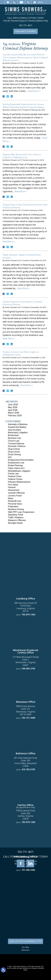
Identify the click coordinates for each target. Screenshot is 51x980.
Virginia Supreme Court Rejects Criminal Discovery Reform (22, 303)
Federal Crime (15, 476)
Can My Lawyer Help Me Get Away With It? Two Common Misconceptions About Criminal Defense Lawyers (25, 57)
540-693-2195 (28, 791)
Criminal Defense (16, 444)
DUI (10, 457)
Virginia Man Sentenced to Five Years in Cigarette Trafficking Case (22, 156)
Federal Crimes (15, 479)
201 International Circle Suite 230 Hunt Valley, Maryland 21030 (25, 884)
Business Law (15, 438)
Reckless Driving (16, 509)
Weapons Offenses (17, 520)
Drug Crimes (14, 449)
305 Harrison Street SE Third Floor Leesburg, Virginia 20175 (26, 729)
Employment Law (16, 463)
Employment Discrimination (21, 460)
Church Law (14, 441)
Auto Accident (14, 430)
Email (21, 2)
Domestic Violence (17, 446)
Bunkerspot (13, 435)
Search (28, 2)
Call (14, 2)
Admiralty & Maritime (18, 424)
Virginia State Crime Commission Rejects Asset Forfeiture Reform (25, 206)
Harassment (14, 490)
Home (8, 2)
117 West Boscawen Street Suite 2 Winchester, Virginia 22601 (25, 783)
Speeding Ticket (15, 515)
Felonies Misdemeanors (19, 482)
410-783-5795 (28, 891)
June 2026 (13, 405)
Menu (40, 2)
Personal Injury (15, 504)
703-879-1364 (28, 737)
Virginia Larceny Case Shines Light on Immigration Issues (21, 353)
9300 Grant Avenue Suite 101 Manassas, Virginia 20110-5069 (25, 832)
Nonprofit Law (15, 501)
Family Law (13, 474)
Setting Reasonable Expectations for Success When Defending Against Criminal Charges (23, 106)
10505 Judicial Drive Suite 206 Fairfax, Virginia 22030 (25, 937)
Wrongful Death (15, 523)
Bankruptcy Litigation (18, 433)
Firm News (13, 485)
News (11, 498)
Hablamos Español (26, 31)
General (12, 487)
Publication (13, 507)
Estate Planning (15, 465)
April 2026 (13, 410)
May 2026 (13, 407)
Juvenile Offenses (16, 493)
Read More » (34, 91)
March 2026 (14, 413)
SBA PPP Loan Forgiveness (21, 512)
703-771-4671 (26, 25)
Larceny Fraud (15, 496)
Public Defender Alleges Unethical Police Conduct (22, 256)
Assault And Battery (17, 427)
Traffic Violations (16, 517)
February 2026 (15, 416)
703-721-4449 (28, 840)
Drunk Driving (14, 455)
